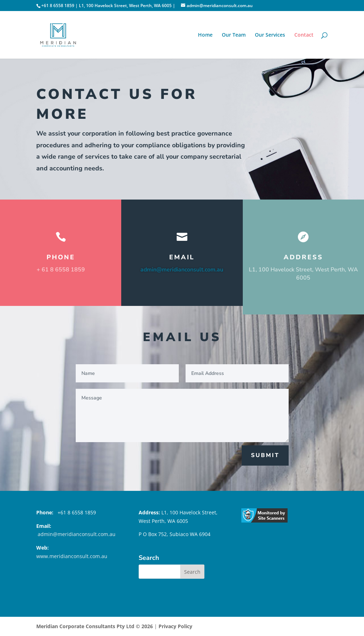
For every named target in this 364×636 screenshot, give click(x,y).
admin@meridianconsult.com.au (182, 270)
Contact (304, 35)
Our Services (270, 35)
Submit (265, 455)
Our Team (234, 35)
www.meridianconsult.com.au (72, 556)
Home (205, 35)
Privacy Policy (175, 626)
